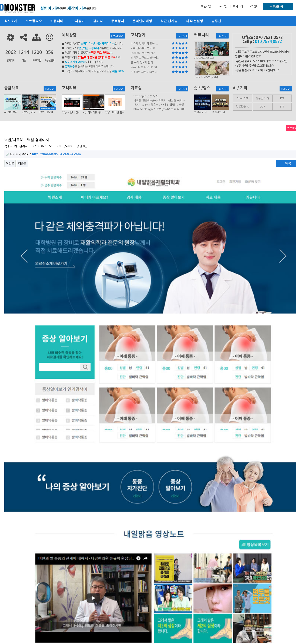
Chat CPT (242, 98)
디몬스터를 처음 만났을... (145, 67)
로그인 (223, 6)
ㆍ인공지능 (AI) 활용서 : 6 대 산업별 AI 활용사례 (159, 105)
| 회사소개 (236, 6)
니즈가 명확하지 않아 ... (144, 44)
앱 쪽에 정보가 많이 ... (143, 63)
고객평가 (78, 21)
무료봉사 (118, 21)
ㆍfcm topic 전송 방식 (145, 96)
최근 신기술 (169, 21)
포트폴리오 (34, 21)
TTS (282, 98)
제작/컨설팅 (194, 21)
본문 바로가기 (0, 0)
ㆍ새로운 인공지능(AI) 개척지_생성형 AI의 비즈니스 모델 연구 (158, 101)
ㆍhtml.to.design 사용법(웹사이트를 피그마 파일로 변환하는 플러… (160, 109)
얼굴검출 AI (243, 107)
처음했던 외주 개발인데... (145, 72)
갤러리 (98, 21)
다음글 (22, 164)
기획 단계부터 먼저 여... (144, 48)
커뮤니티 (57, 21)
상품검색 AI (262, 98)
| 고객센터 (253, 6)
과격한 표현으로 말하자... (145, 58)
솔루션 (216, 21)
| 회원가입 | (206, 6)
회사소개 (11, 21)
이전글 (10, 164)
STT (282, 107)
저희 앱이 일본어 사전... (144, 53)
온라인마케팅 (142, 21)
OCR (262, 107)
